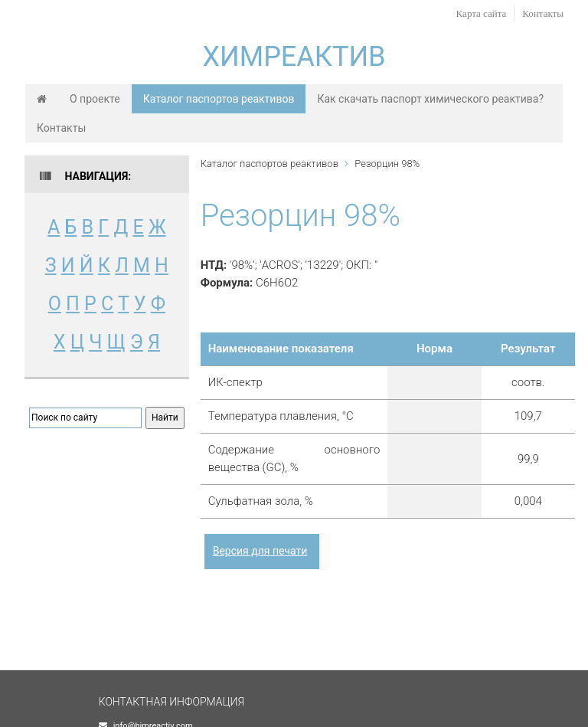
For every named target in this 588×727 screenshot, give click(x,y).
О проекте (95, 99)
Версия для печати (260, 551)
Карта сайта (482, 13)
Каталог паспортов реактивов (219, 99)
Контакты (543, 13)
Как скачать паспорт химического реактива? (430, 99)
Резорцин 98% (387, 164)
